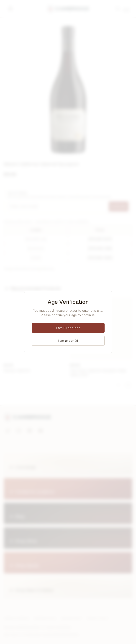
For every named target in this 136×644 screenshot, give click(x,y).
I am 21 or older (68, 328)
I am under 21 (68, 341)
